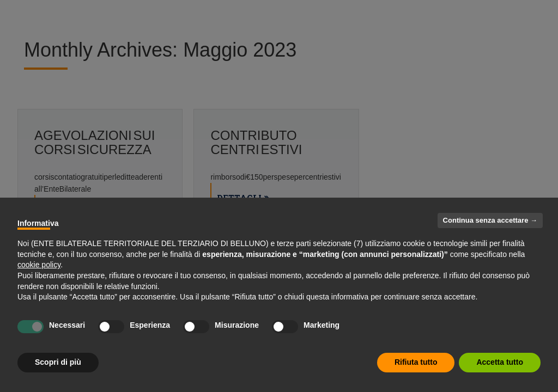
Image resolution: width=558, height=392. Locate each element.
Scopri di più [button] (58, 362)
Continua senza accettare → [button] (490, 220)
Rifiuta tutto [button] (416, 362)
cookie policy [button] (39, 265)
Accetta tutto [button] (500, 362)
